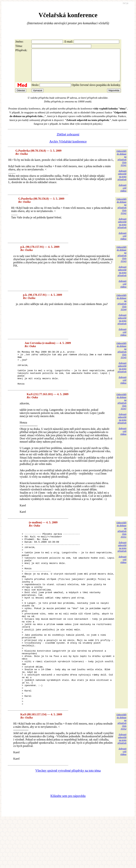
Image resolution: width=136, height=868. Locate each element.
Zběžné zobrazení (68, 141)
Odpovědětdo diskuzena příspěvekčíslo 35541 (121, 164)
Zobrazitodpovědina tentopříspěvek (122, 181)
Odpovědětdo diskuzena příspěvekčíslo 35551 (121, 543)
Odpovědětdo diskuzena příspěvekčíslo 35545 (121, 357)
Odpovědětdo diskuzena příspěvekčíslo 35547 (121, 415)
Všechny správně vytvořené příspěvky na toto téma (68, 819)
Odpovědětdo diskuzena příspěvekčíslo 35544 (121, 309)
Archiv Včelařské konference (68, 148)
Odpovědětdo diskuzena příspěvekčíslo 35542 (121, 212)
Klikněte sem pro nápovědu (68, 844)
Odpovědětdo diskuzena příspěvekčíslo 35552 (121, 770)
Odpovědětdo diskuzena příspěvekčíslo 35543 (121, 260)
